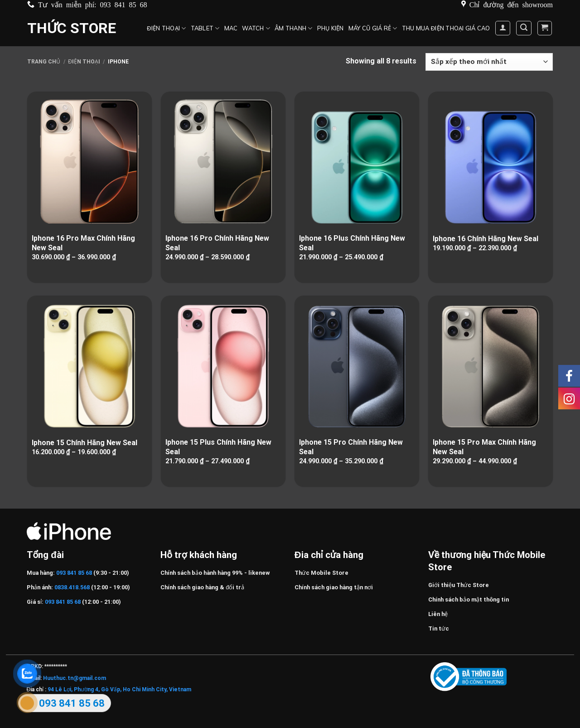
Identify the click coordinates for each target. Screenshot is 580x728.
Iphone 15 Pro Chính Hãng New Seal (351, 447)
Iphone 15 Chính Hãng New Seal (85, 443)
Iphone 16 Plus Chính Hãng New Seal (352, 243)
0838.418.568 (72, 587)
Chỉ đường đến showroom (511, 4)
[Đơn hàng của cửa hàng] (489, 62)
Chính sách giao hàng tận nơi (334, 587)
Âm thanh (294, 28)
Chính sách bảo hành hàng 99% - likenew (215, 573)
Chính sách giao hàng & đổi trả (202, 587)
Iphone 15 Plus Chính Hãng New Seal (218, 447)
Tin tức (439, 629)
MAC (231, 28)
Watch (256, 28)
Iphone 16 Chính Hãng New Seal (486, 239)
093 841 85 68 (124, 4)
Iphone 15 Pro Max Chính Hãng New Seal (484, 447)
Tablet (205, 28)
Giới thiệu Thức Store (459, 585)
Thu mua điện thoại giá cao (446, 28)
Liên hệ (438, 614)
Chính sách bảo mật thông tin (469, 599)
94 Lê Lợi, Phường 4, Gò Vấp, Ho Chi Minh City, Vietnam (119, 689)
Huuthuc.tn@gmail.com (75, 678)
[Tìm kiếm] (524, 28)
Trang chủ (44, 62)
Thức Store (72, 28)
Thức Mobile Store (321, 573)
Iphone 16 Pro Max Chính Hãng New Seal (83, 243)
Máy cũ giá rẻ (373, 28)
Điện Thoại (166, 28)
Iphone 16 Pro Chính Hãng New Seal (217, 243)
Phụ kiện (331, 28)
